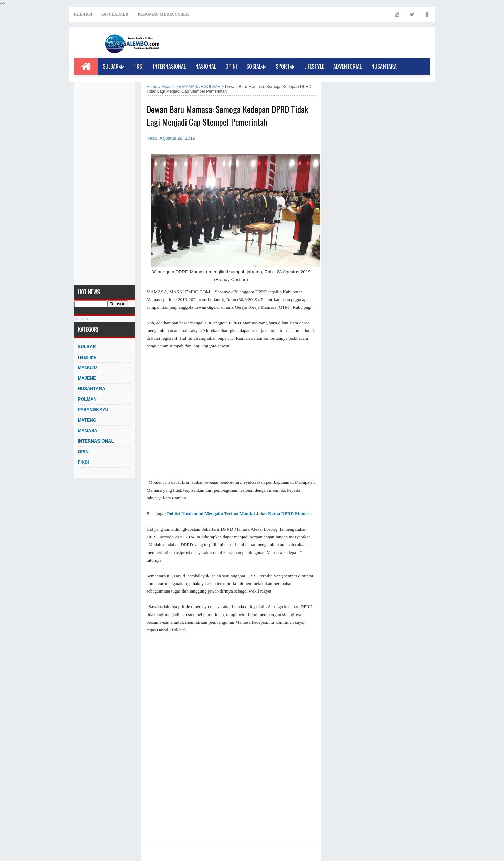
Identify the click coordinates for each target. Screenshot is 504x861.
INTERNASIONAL (169, 66)
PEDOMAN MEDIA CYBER (163, 14)
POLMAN (87, 399)
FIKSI (138, 66)
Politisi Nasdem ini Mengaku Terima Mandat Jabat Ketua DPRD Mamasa (239, 513)
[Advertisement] (105, 183)
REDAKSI (83, 14)
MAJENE (87, 378)
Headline (87, 357)
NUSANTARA (384, 66)
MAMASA (88, 430)
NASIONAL (206, 66)
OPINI (231, 66)
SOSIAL (256, 66)
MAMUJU (87, 368)
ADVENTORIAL (348, 66)
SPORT (285, 66)
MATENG (87, 420)
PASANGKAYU (93, 410)
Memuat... (85, 319)
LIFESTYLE (314, 66)
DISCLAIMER (115, 14)
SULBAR (113, 66)
